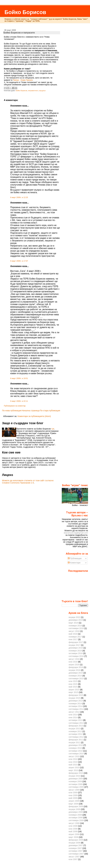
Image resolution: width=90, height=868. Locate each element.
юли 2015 (73, 681)
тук (53, 429)
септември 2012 (76, 737)
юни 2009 (73, 795)
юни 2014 (73, 717)
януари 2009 (74, 809)
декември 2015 (76, 673)
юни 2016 (73, 662)
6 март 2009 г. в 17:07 (19, 261)
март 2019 (73, 623)
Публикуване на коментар (15, 406)
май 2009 (73, 798)
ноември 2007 (75, 848)
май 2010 (73, 765)
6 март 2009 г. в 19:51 (19, 378)
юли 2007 (73, 859)
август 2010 (74, 756)
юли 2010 (73, 759)
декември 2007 (76, 845)
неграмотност (33, 91)
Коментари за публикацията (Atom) (34, 416)
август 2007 (74, 857)
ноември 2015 (75, 676)
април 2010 (74, 767)
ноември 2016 (75, 651)
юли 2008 (73, 826)
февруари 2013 (76, 726)
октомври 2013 (76, 720)
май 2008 (73, 831)
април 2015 (74, 690)
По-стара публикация (50, 411)
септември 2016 (76, 656)
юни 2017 (73, 639)
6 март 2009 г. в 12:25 (19, 197)
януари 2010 (74, 776)
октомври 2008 (76, 818)
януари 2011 (74, 742)
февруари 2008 (76, 840)
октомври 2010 (76, 751)
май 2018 (73, 634)
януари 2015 (74, 698)
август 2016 (74, 659)
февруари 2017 (76, 642)
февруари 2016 (76, 667)
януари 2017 (74, 645)
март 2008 (73, 837)
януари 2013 (74, 729)
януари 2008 (74, 843)
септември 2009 (76, 787)
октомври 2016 (76, 653)
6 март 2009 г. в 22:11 (19, 401)
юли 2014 (73, 715)
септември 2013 (76, 723)
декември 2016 (76, 648)
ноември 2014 (75, 704)
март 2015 (73, 692)
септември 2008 (76, 820)
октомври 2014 (76, 706)
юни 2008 (73, 829)
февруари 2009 (76, 806)
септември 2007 (76, 854)
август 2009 (74, 790)
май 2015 (73, 687)
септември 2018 (76, 628)
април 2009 (74, 801)
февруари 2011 (76, 740)
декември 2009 (76, 779)
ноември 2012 (75, 731)
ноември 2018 (75, 626)
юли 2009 (73, 793)
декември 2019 (76, 620)
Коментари (74, 563)
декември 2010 (76, 745)
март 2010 (73, 770)
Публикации (75, 558)
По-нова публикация (12, 411)
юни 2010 (73, 762)
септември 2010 (76, 754)
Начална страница (31, 411)
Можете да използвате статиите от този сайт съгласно (28, 480)
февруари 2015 (76, 695)
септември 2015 (76, 679)
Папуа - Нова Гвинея (23, 80)
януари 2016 (74, 670)
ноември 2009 (75, 781)
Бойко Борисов (25, 12)
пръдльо (42, 91)
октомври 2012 (76, 734)
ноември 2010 (75, 748)
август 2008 (74, 823)
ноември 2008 (75, 815)
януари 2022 (74, 617)
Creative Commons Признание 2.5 (18, 483)
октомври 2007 (76, 851)
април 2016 (74, 665)
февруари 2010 (76, 773)
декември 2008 (76, 812)
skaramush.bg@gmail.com (76, 533)
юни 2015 (73, 684)
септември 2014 (76, 709)
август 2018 (74, 631)
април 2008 (74, 834)
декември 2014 (76, 701)
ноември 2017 (75, 637)
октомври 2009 (76, 784)
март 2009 (73, 804)
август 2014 (74, 712)
